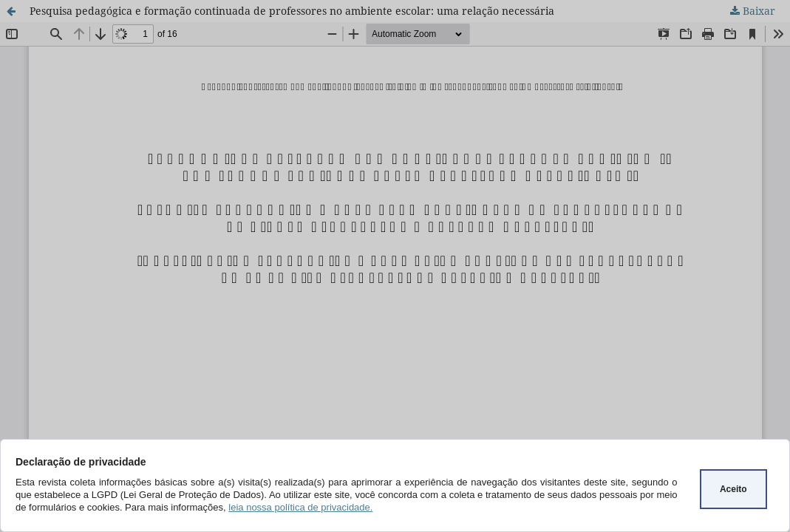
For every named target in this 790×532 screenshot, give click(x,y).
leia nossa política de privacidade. (300, 507)
